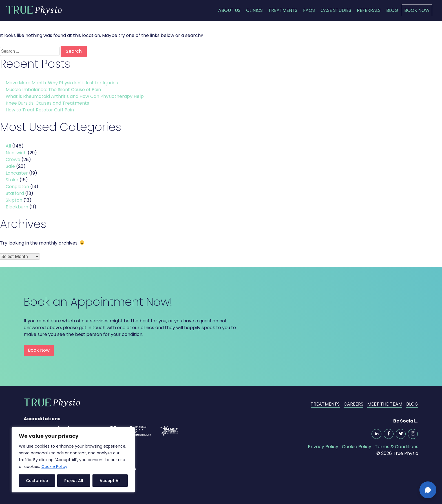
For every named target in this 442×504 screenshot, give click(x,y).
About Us (229, 10)
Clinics (254, 10)
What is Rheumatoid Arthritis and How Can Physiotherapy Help (75, 96)
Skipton (14, 200)
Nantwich (16, 153)
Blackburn (17, 207)
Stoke (12, 180)
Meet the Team (385, 404)
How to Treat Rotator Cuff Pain (40, 110)
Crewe (13, 159)
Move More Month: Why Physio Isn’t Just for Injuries (62, 83)
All (8, 146)
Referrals (369, 10)
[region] (73, 460)
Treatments (283, 10)
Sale (10, 166)
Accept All (110, 481)
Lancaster (17, 173)
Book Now (417, 10)
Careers (353, 404)
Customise (37, 481)
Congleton (17, 187)
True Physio (34, 10)
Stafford (15, 193)
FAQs (309, 10)
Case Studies (336, 10)
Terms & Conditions (397, 447)
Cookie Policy (54, 466)
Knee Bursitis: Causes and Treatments (48, 103)
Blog (392, 10)
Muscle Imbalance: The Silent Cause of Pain (54, 90)
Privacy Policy (323, 447)
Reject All (74, 481)
